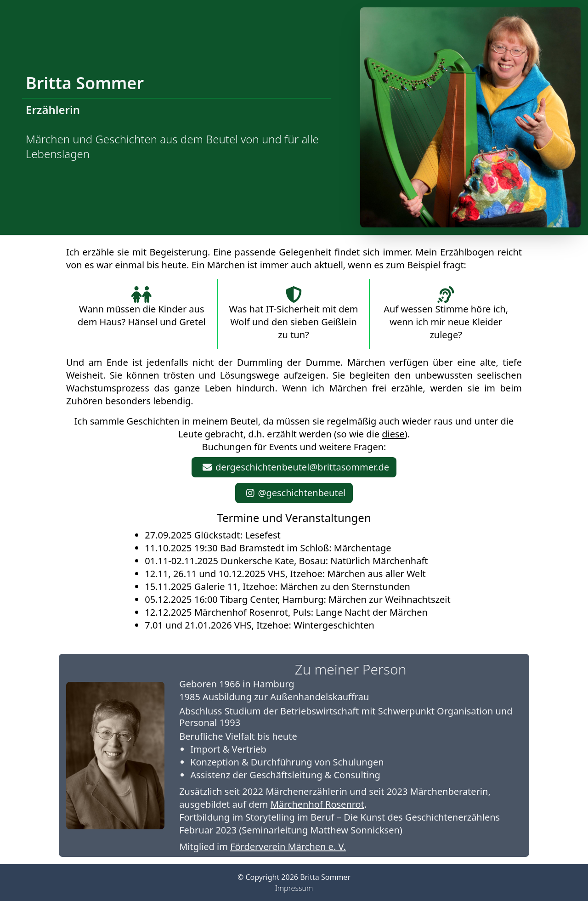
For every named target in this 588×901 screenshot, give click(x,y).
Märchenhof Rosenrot (317, 804)
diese (393, 434)
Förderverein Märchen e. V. (288, 847)
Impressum (294, 888)
